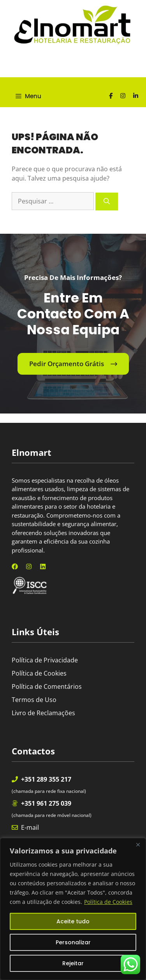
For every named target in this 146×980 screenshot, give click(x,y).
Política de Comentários (47, 686)
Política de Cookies (108, 902)
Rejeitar (73, 963)
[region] (73, 909)
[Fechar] (138, 844)
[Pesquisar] (107, 202)
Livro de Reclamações (43, 713)
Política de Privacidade (45, 660)
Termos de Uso (34, 700)
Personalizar (73, 942)
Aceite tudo (73, 921)
